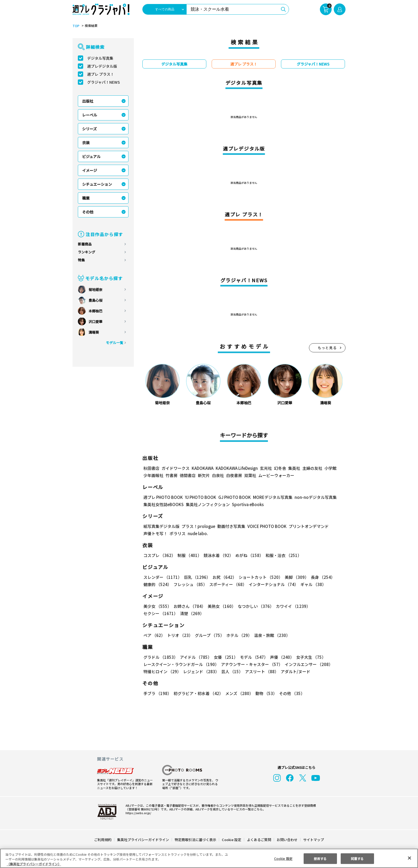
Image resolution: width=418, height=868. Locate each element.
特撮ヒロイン (162, 671)
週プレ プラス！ (101, 74)
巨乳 (196, 577)
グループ (209, 635)
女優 (224, 657)
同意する (357, 858)
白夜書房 (234, 475)
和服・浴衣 (282, 555)
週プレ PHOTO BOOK (163, 497)
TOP (76, 26)
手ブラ (157, 693)
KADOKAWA (202, 468)
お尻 (223, 577)
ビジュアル (91, 156)
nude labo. (198, 533)
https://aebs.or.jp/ (138, 813)
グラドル (160, 657)
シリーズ (89, 129)
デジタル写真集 (100, 58)
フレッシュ (190, 584)
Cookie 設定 (232, 840)
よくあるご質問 (259, 840)
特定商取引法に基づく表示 (196, 840)
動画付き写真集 (230, 526)
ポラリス (178, 533)
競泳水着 (218, 555)
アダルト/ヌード (294, 671)
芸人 (231, 671)
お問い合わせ (287, 840)
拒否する (320, 858)
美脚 (294, 577)
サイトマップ (313, 840)
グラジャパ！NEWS (103, 82)
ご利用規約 (103, 840)
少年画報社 (153, 475)
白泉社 (218, 475)
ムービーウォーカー (276, 475)
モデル (252, 657)
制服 (189, 555)
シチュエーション (97, 184)
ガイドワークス (176, 468)
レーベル (90, 115)
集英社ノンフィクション (207, 504)
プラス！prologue (198, 526)
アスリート (261, 671)
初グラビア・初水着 (198, 693)
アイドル (195, 657)
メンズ (238, 693)
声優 (280, 657)
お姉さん (189, 606)
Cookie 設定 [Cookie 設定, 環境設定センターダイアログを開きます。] (283, 858)
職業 (86, 198)
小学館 (330, 468)
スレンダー (162, 577)
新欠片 (204, 475)
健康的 (157, 584)
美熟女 (221, 606)
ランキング (87, 252)
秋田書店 (151, 468)
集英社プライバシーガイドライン (143, 840)
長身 (320, 577)
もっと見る (327, 348)
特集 (81, 260)
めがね (248, 555)
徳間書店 (188, 475)
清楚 (155, 613)
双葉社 (250, 475)
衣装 (86, 143)
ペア (154, 635)
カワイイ (291, 606)
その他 (88, 212)
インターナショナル (273, 584)
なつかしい (254, 606)
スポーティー (227, 584)
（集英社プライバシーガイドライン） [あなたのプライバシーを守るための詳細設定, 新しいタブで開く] (34, 864)
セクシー (327, 606)
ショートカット (259, 577)
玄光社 (265, 468)
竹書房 (172, 475)
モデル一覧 (114, 343)
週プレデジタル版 (102, 66)
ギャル (312, 584)
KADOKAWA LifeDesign (236, 468)
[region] (209, 858)
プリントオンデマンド (306, 526)
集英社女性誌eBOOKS (163, 504)
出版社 (88, 101)
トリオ (180, 635)
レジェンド (201, 671)
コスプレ (159, 555)
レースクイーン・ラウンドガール (181, 664)
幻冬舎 (279, 468)
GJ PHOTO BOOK (232, 497)
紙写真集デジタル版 (161, 526)
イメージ (90, 170)
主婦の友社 (312, 468)
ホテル (238, 635)
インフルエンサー (308, 664)
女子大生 (308, 657)
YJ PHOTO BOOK (199, 497)
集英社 (293, 468)
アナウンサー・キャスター (251, 664)
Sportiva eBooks (246, 504)
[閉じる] (409, 858)
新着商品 (85, 244)
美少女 (157, 606)
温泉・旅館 (271, 635)
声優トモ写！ (155, 533)
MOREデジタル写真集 (270, 497)
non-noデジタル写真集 (312, 497)
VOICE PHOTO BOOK (266, 526)
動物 (265, 693)
